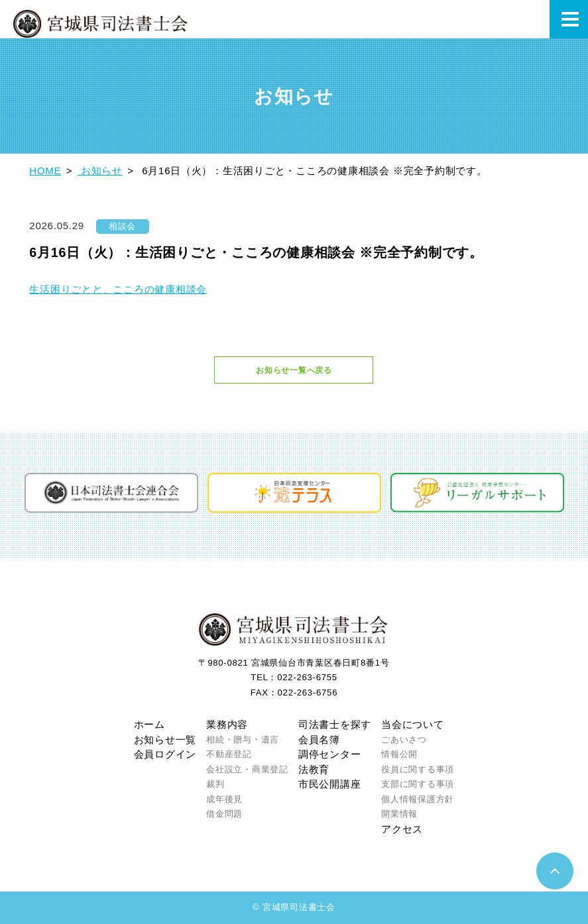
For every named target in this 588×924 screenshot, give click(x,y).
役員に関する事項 (418, 769)
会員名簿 (319, 740)
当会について (413, 724)
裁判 (215, 784)
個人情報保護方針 (418, 799)
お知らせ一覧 (165, 740)
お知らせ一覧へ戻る (294, 370)
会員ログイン (165, 754)
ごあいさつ (404, 740)
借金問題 (224, 814)
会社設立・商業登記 (247, 769)
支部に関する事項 (418, 784)
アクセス (402, 829)
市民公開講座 (330, 784)
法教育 (314, 769)
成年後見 (224, 799)
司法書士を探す (335, 724)
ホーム (149, 724)
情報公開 (399, 754)
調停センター (330, 754)
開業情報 (399, 814)
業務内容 (227, 724)
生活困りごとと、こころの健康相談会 (118, 289)
